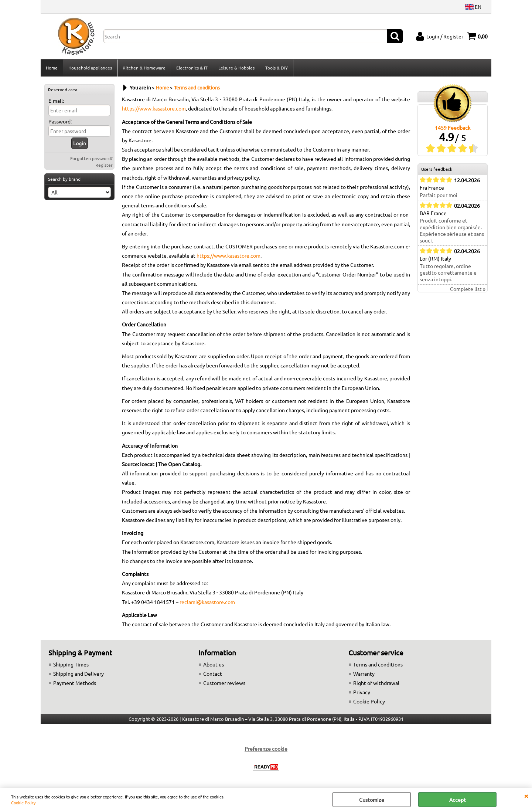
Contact (213, 673)
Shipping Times (71, 664)
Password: (60, 121)
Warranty (364, 673)
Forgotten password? (91, 158)
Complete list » (468, 289)
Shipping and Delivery (79, 673)
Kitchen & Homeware (144, 68)
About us (214, 664)
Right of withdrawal (376, 683)
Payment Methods (75, 683)
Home (52, 68)
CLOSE (526, 795)
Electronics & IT (192, 68)
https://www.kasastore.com (154, 108)
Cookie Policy (23, 802)
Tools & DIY (277, 68)
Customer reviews (224, 683)
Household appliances (90, 68)
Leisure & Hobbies (236, 68)
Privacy (362, 692)
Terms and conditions (378, 664)
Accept (458, 800)
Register (104, 165)
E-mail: (56, 101)
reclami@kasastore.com (207, 602)
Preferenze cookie (266, 749)
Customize (372, 800)
